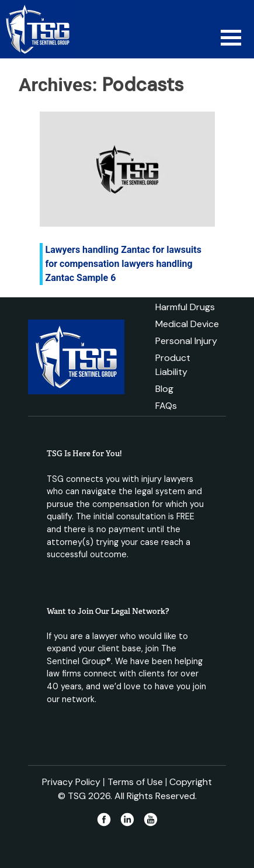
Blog (164, 389)
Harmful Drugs (185, 307)
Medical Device (187, 324)
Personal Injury (186, 341)
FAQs (166, 406)
